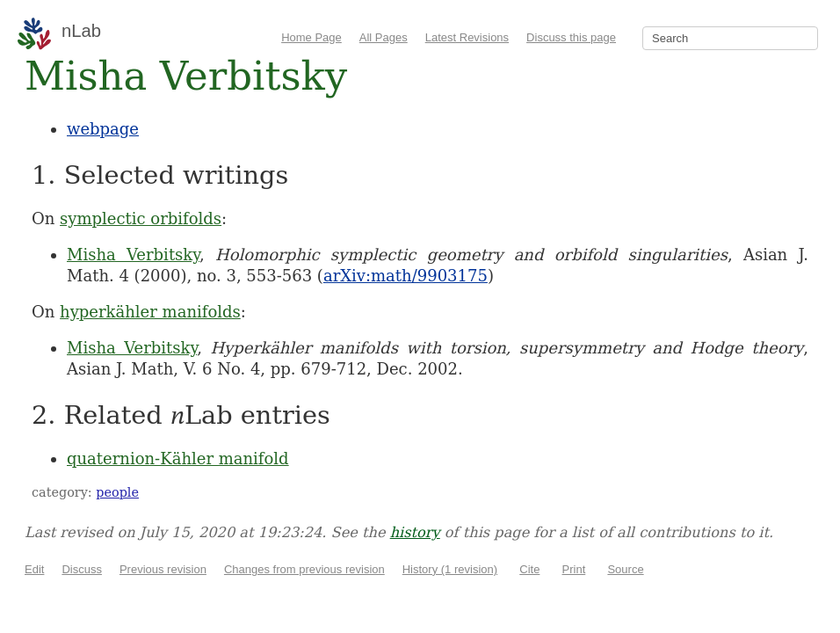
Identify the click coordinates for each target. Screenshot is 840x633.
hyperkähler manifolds (150, 312)
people (117, 492)
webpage (103, 129)
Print (574, 569)
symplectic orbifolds (141, 218)
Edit (34, 569)
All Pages (384, 37)
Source (625, 569)
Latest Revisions (467, 37)
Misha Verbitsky (133, 255)
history (415, 532)
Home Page (311, 37)
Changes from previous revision (304, 569)
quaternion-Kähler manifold (178, 458)
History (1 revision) (450, 569)
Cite (529, 569)
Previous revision (163, 569)
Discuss (82, 569)
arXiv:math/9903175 (406, 276)
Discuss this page (571, 37)
